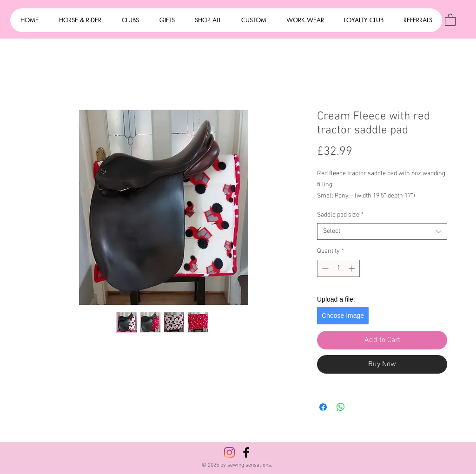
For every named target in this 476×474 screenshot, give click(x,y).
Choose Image (343, 316)
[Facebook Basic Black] (246, 452)
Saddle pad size (340, 215)
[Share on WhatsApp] (341, 407)
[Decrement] (324, 268)
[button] (450, 19)
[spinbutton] (338, 268)
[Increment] (353, 268)
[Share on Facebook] (323, 407)
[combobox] (382, 231)
